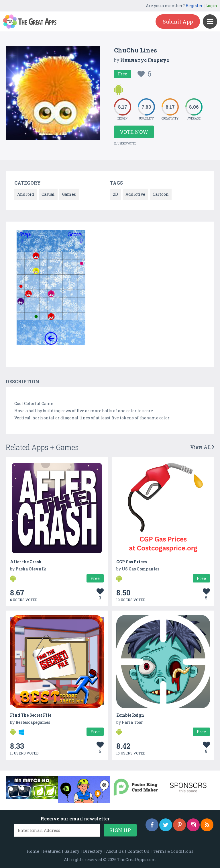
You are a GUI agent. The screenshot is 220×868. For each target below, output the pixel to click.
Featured (52, 851)
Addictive (135, 194)
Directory (93, 851)
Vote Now (134, 132)
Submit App (178, 21)
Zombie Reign (130, 715)
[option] (51, 289)
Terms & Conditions (173, 851)
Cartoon (161, 194)
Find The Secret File (31, 715)
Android (26, 194)
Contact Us (138, 851)
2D (115, 194)
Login (211, 6)
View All (202, 447)
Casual (48, 194)
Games (69, 194)
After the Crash (26, 562)
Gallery (72, 851)
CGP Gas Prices (131, 562)
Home (33, 851)
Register (194, 6)
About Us (115, 851)
